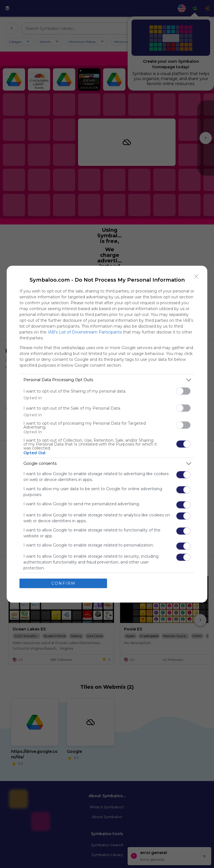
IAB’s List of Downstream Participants (85, 332)
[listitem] (107, 380)
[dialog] (107, 434)
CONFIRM (63, 583)
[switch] (183, 391)
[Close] (196, 277)
